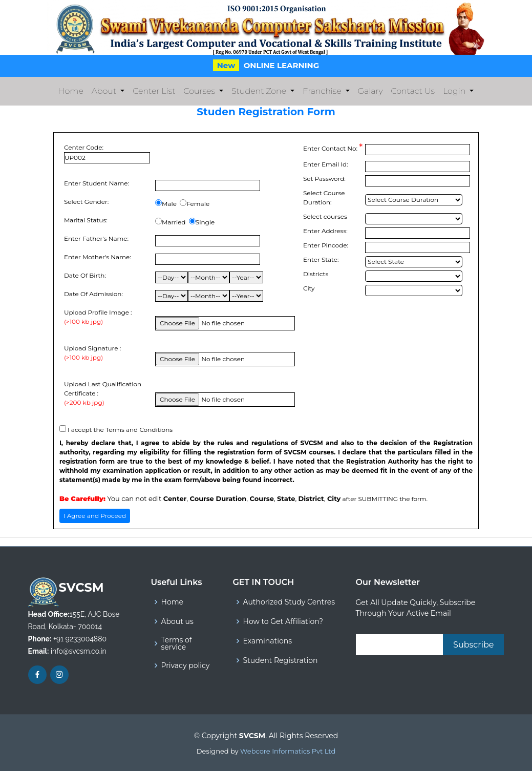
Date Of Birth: (85, 275)
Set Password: (324, 179)
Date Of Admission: (93, 294)
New (226, 65)
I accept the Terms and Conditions (120, 430)
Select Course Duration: (324, 197)
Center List (154, 91)
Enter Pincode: (326, 245)
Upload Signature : (92, 353)
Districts (316, 274)
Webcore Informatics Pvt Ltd (288, 751)
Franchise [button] (323, 91)
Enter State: (321, 259)
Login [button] (455, 91)
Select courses (325, 216)
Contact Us (413, 91)
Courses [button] (200, 91)
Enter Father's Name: (96, 238)
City (309, 288)
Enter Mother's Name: (98, 257)
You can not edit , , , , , (200, 498)
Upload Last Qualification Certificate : (107, 394)
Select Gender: (86, 202)
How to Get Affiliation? (283, 621)
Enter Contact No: (333, 148)
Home (73, 90)
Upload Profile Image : (98, 317)
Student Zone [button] (260, 91)
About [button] (105, 91)
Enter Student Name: (97, 183)
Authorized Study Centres (289, 602)
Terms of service (177, 643)
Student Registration (281, 660)
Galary (370, 91)
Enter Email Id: (326, 164)
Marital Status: (86, 220)
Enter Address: (325, 231)
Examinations (268, 641)
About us (177, 621)
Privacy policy (186, 665)
